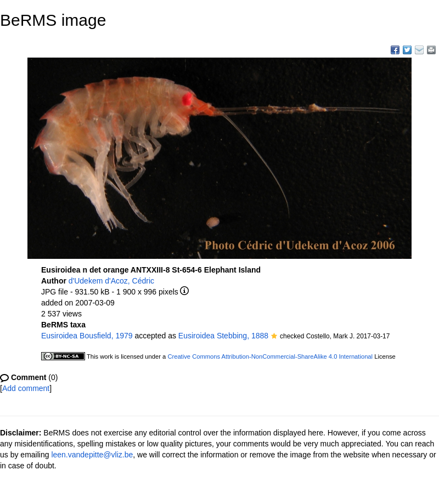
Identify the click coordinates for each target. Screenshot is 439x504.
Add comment (26, 388)
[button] (274, 337)
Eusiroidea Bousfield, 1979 (87, 336)
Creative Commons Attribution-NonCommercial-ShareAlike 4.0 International (270, 356)
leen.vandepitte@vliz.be (92, 455)
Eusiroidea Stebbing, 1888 (223, 336)
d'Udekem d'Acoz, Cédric (111, 281)
